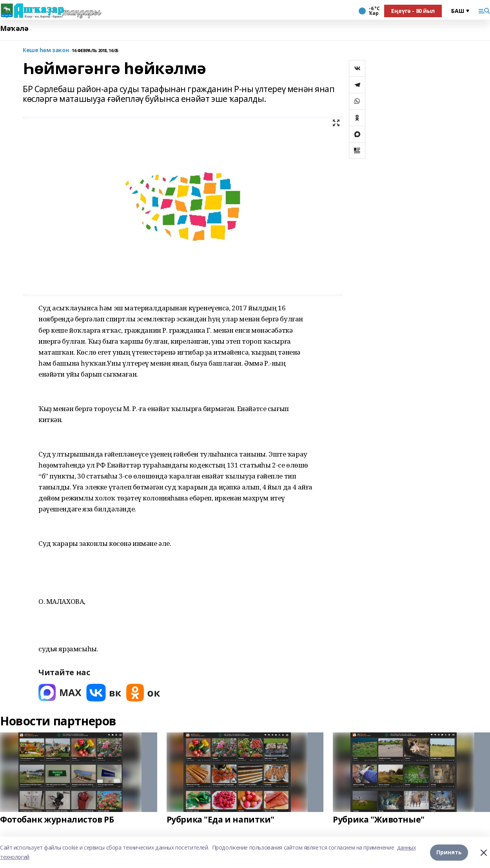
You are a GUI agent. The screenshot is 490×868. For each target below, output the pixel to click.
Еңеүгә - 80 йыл (413, 11)
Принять (449, 852)
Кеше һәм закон (46, 50)
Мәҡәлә (14, 28)
